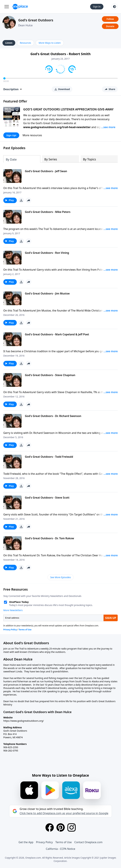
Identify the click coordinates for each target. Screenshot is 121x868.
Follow (110, 19)
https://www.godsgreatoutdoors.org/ (24, 721)
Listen (9, 43)
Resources (25, 43)
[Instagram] (72, 827)
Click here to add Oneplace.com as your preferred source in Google (64, 813)
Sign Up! (11, 135)
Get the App (26, 842)
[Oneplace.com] (20, 7)
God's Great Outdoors (36, 20)
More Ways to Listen (50, 43)
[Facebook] (50, 827)
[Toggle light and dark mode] (115, 7)
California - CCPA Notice (61, 849)
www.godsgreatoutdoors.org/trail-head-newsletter (57, 127)
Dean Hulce (25, 25)
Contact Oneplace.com (88, 842)
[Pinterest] (61, 827)
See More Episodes (61, 577)
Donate (110, 26)
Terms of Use (64, 842)
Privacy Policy (44, 842)
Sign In (97, 7)
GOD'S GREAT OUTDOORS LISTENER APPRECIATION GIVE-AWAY (68, 109)
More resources (32, 135)
